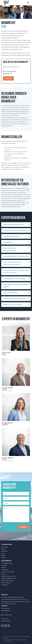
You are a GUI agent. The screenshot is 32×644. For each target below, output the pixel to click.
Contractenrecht (5, 570)
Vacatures (3, 558)
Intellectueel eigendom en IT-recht (9, 578)
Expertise (3, 556)
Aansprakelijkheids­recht (7, 563)
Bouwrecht (4, 568)
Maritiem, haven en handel (7, 581)
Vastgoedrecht (5, 585)
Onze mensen (4, 551)
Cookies (5, 640)
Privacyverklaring (8, 641)
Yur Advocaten (5, 547)
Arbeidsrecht (4, 565)
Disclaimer (11, 640)
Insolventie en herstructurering (8, 576)
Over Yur (3, 549)
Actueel (3, 553)
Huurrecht (3, 574)
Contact (8, 78)
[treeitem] (16, 225)
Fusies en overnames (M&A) (7, 572)
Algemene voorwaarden (20, 640)
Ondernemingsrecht (6, 583)
